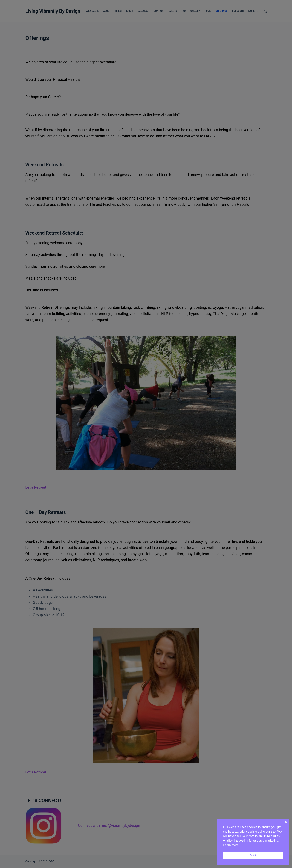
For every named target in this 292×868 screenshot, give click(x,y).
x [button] (286, 822)
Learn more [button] (231, 845)
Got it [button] (253, 855)
